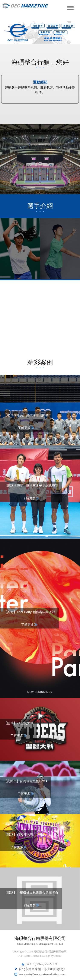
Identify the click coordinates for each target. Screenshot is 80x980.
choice (58, 956)
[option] (40, 32)
